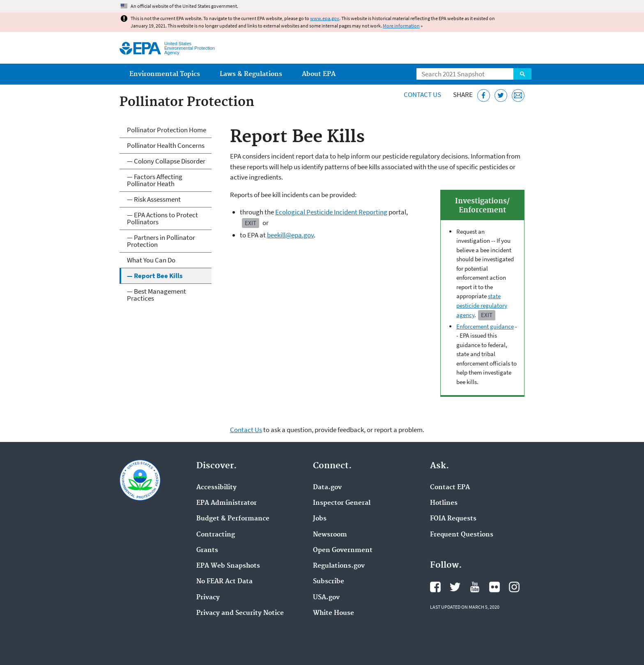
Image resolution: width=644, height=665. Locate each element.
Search (522, 74)
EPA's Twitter (455, 587)
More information (401, 26)
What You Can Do (151, 260)
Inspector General (342, 503)
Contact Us (422, 94)
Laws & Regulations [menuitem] (251, 74)
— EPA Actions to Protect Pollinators (162, 218)
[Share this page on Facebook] (484, 95)
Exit (487, 315)
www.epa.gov (325, 18)
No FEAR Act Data (224, 582)
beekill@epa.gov (290, 235)
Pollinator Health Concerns (166, 145)
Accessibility (216, 488)
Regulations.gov (339, 566)
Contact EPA (450, 488)
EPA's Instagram (514, 587)
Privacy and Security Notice (240, 613)
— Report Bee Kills (155, 276)
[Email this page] (518, 95)
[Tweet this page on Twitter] (501, 95)
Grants (207, 550)
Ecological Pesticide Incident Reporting (331, 212)
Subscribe (329, 582)
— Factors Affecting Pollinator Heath (155, 180)
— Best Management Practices (156, 295)
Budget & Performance (233, 519)
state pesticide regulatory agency (482, 305)
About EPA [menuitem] (319, 74)
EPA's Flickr (494, 587)
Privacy (208, 598)
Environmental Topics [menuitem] (165, 74)
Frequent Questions (462, 535)
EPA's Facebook (435, 587)
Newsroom (330, 535)
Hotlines (444, 503)
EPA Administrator (227, 503)
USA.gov (326, 598)
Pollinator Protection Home (167, 130)
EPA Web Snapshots (228, 566)
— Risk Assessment (154, 199)
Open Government (343, 550)
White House (333, 613)
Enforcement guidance (485, 326)
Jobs (320, 519)
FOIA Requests (453, 519)
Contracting (216, 535)
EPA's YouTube (475, 587)
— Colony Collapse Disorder (166, 161)
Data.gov (327, 488)
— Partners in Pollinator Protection (161, 241)
